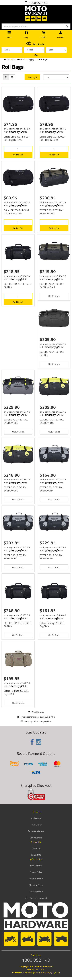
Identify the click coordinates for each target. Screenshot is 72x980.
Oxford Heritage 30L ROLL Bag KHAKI (16, 692)
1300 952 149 (38, 3)
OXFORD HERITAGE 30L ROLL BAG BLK (18, 286)
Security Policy (36, 891)
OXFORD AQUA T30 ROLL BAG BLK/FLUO (52, 421)
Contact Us (36, 855)
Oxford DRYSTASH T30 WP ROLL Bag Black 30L (53, 138)
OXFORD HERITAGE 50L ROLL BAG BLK (18, 625)
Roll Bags (43, 59)
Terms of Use (36, 866)
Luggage (31, 59)
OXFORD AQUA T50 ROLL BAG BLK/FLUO (16, 421)
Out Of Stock (54, 296)
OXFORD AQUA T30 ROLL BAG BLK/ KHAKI (52, 286)
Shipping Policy (36, 885)
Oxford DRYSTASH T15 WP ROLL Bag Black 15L (16, 138)
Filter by (32, 77)
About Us (36, 848)
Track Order (36, 825)
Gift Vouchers (36, 838)
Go (36, 55)
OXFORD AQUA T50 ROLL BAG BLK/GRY (16, 557)
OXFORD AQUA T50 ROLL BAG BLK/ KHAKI (52, 212)
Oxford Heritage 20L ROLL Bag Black (52, 625)
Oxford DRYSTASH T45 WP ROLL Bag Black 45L (16, 212)
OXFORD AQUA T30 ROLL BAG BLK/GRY (52, 489)
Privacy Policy (36, 872)
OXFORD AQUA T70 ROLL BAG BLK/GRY (52, 557)
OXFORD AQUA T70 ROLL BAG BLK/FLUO (16, 489)
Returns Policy (36, 879)
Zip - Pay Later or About (36, 898)
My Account (36, 818)
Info (25, 132)
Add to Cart (18, 155)
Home (7, 59)
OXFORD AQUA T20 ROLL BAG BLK (52, 353)
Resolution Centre (36, 831)
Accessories (18, 59)
